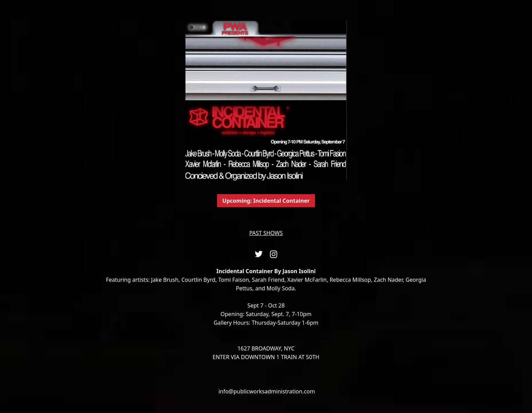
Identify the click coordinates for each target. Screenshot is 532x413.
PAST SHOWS (266, 233)
